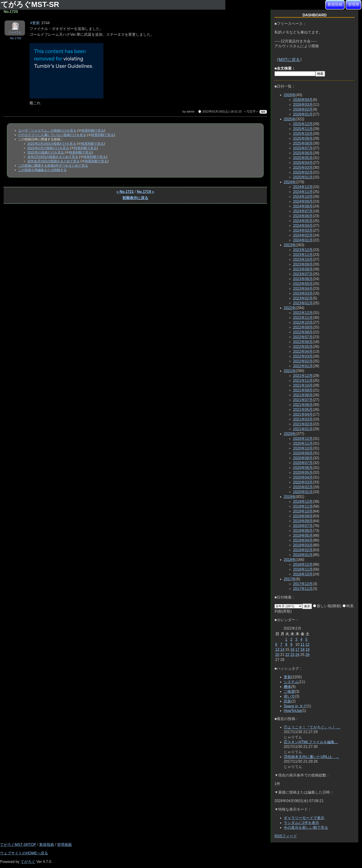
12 (308, 644)
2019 (290, 497)
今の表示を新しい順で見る (306, 828)
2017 (290, 579)
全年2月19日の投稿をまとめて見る (53, 157)
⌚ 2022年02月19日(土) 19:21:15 (220, 111)
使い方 (289, 696)
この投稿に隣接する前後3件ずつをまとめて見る (53, 166)
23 (292, 655)
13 (277, 650)
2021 (290, 371)
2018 (290, 560)
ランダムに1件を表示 (301, 823)
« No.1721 (125, 192)
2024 (290, 182)
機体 (287, 687)
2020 (290, 434)
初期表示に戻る (135, 198)
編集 (263, 112)
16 (292, 650)
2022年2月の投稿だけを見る (48, 148)
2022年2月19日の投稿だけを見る (52, 144)
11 (302, 644)
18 (302, 650)
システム (291, 682)
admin (191, 111)
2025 (290, 119)
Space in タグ (295, 706)
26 (308, 655)
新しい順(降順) (327, 606)
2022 (290, 308)
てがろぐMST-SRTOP (18, 845)
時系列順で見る (93, 130)
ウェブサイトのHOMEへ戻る (24, 853)
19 (308, 650)
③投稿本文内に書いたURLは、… (311, 757)
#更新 (35, 23)
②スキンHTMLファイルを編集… (311, 742)
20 (277, 655)
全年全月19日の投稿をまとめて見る (54, 161)
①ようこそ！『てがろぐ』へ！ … (312, 727)
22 (287, 655)
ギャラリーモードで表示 (304, 818)
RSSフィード (286, 836)
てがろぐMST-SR (31, 4)
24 (297, 655)
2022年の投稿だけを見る (46, 152)
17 (297, 650)
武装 (287, 701)
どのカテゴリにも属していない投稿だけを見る (52, 135)
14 (282, 650)
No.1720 (15, 38)
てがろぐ (28, 862)
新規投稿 (335, 4)
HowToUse (293, 711)
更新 (287, 677)
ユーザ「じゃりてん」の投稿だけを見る (47, 130)
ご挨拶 (289, 692)
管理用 (353, 4)
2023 (290, 245)
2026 (290, 95)
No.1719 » (146, 192)
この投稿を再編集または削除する (42, 170)
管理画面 (64, 845)
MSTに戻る (289, 60)
